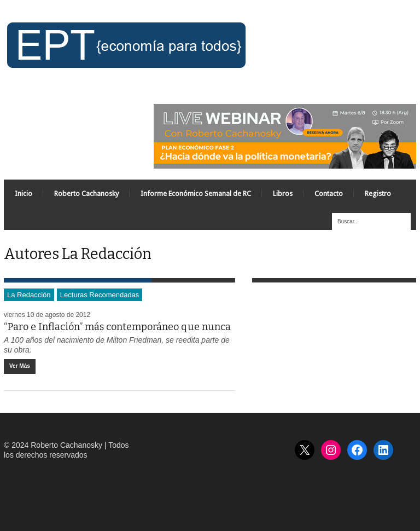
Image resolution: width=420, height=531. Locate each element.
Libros (283, 194)
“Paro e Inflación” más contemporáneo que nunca (117, 327)
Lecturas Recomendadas (100, 295)
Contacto (329, 194)
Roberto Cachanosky (86, 194)
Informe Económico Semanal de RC (196, 194)
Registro (378, 194)
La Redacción (29, 295)
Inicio (24, 194)
